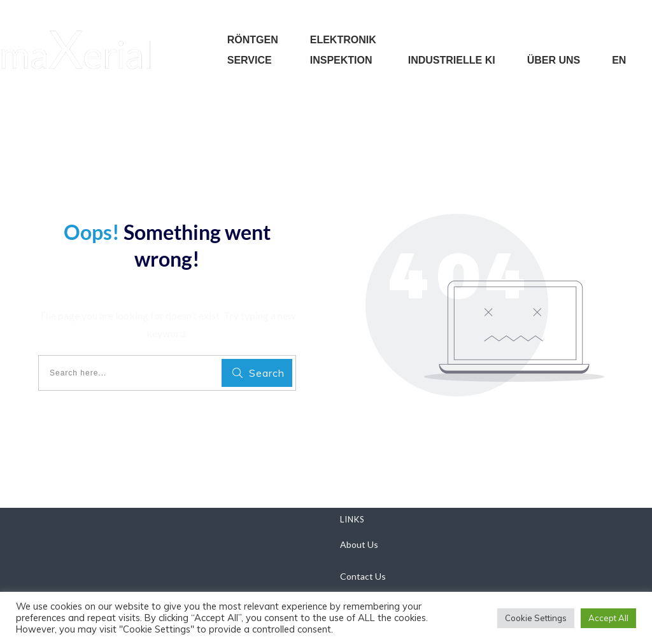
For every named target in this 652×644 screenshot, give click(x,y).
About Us (359, 544)
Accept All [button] (608, 618)
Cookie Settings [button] (536, 618)
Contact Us (363, 576)
